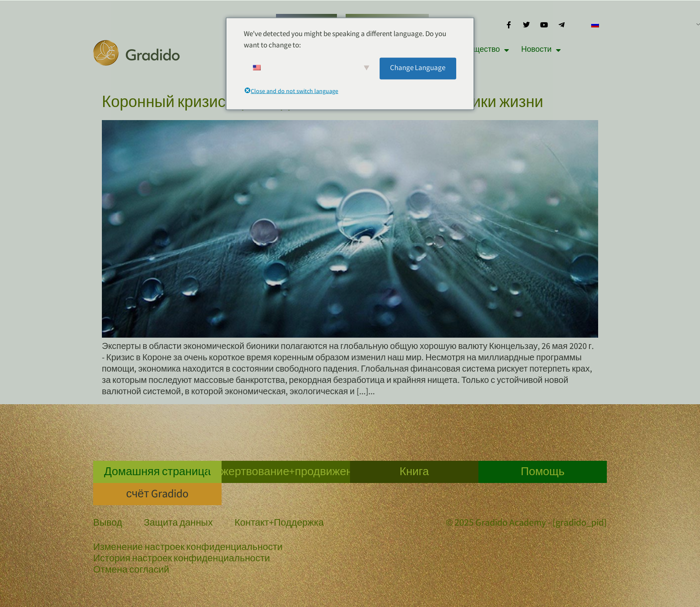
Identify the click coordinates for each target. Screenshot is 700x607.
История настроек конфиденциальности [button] (182, 560)
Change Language (418, 68)
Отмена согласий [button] (131, 571)
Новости (541, 50)
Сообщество (482, 50)
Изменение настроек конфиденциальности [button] (188, 548)
